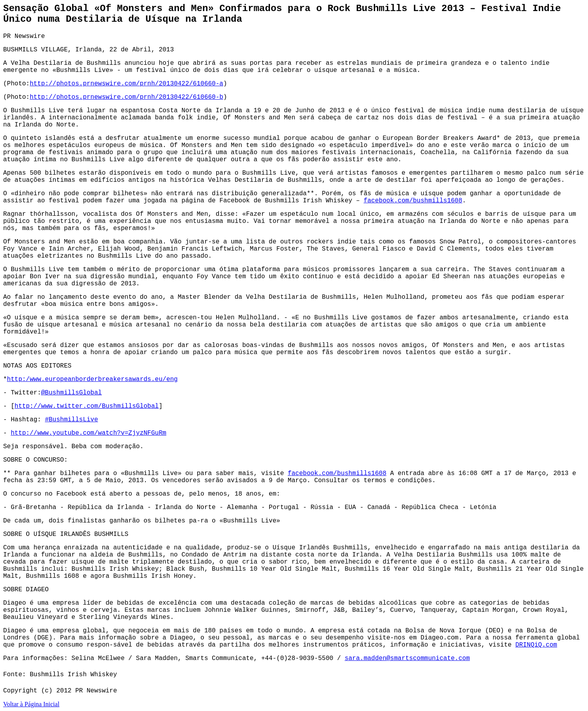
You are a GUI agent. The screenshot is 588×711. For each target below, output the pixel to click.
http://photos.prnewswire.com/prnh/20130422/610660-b (126, 97)
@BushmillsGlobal (72, 393)
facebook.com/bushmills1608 (413, 201)
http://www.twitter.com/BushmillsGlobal (87, 406)
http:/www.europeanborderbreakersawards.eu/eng (92, 379)
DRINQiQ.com (536, 645)
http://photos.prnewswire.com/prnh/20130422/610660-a (126, 84)
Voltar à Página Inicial (31, 704)
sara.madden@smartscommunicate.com (407, 658)
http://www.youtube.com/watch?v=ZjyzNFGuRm (89, 433)
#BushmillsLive (72, 420)
